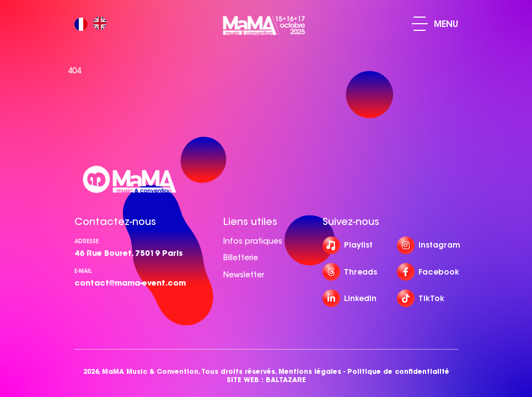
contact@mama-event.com (130, 283)
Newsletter (244, 275)
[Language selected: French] (93, 24)
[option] (103, 24)
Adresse (87, 241)
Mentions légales (310, 371)
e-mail (83, 271)
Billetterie (241, 257)
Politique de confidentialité (398, 371)
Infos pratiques (253, 241)
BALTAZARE (286, 380)
